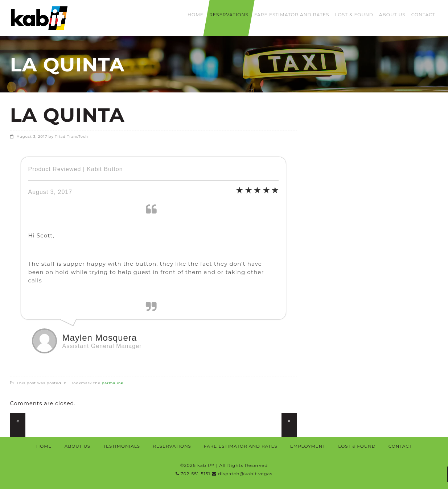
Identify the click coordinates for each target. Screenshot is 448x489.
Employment (308, 446)
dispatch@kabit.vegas (242, 474)
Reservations (229, 15)
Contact (423, 15)
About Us (392, 15)
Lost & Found (354, 15)
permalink (112, 383)
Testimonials (122, 446)
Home (196, 15)
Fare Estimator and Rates (292, 15)
